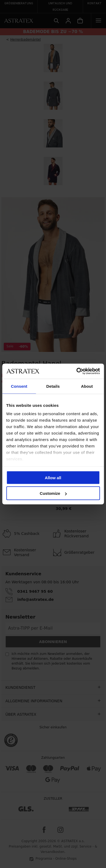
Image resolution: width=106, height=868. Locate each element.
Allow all (53, 477)
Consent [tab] (19, 386)
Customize (53, 493)
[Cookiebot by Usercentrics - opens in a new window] (76, 371)
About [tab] (87, 386)
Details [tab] (53, 386)
